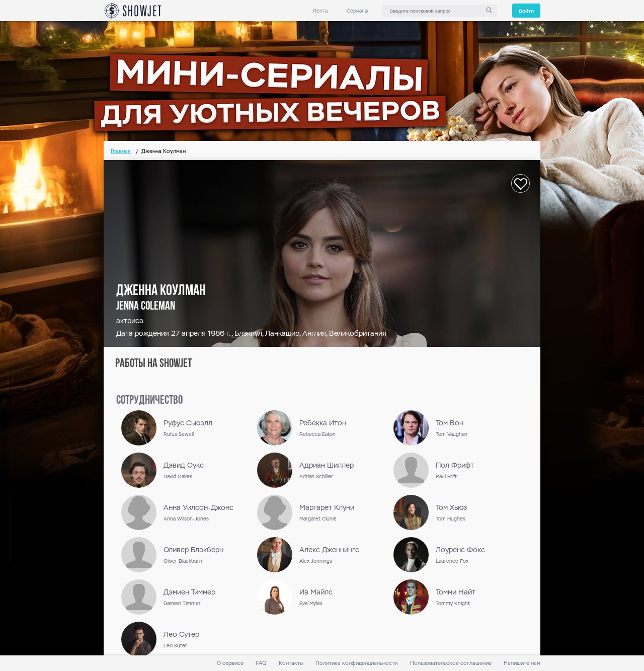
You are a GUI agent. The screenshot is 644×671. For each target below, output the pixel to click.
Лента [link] (320, 11)
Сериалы (357, 11)
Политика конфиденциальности (356, 663)
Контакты (291, 663)
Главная (121, 151)
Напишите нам (522, 663)
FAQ (261, 663)
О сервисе (230, 663)
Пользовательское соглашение (451, 663)
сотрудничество (149, 401)
